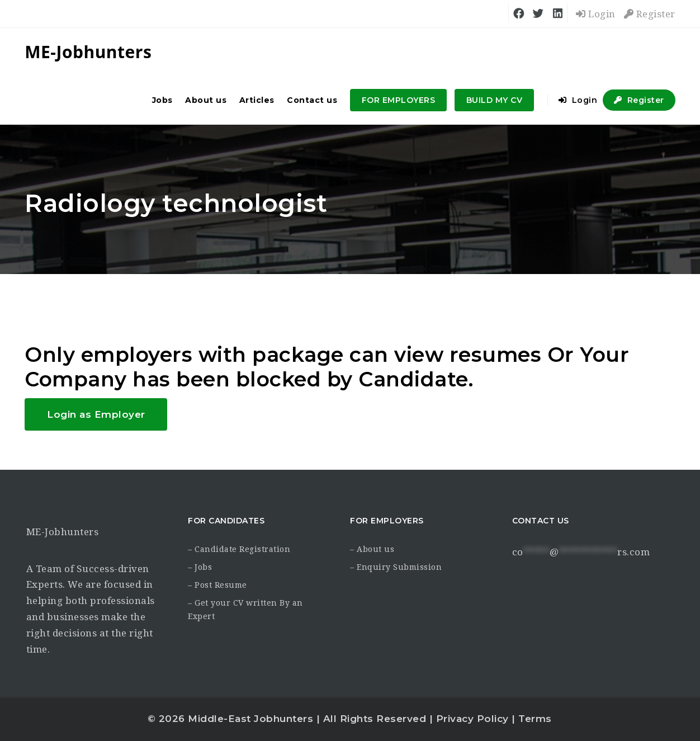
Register (650, 14)
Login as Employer (96, 414)
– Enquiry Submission (396, 567)
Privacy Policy (472, 719)
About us (206, 100)
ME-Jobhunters (63, 532)
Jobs (162, 100)
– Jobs (200, 567)
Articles (257, 100)
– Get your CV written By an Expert (245, 610)
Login (596, 14)
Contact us (312, 100)
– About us (372, 549)
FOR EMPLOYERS (399, 100)
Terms (535, 719)
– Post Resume (217, 585)
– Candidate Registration (239, 549)
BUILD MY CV (495, 100)
